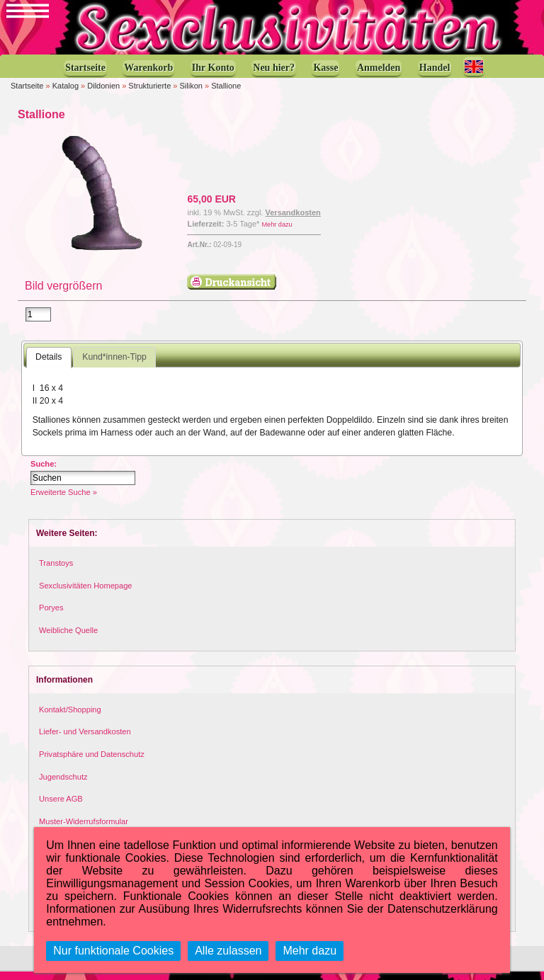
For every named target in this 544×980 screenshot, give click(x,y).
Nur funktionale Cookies (113, 951)
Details (49, 365)
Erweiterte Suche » (64, 501)
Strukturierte (149, 93)
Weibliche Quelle (68, 639)
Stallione (226, 93)
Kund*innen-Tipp (114, 365)
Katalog (66, 93)
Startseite (27, 93)
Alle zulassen (228, 951)
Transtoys (56, 571)
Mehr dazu (277, 232)
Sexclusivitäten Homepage (86, 593)
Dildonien (103, 93)
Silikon (191, 93)
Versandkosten (293, 220)
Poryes (51, 616)
